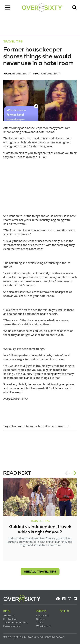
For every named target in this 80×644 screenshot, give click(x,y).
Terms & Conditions (16, 623)
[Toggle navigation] (7, 7)
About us (9, 616)
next (74, 473)
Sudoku (41, 619)
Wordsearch (44, 626)
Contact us (10, 619)
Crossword (43, 616)
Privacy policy (12, 626)
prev (67, 473)
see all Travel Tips (40, 572)
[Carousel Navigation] (71, 473)
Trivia (40, 623)
